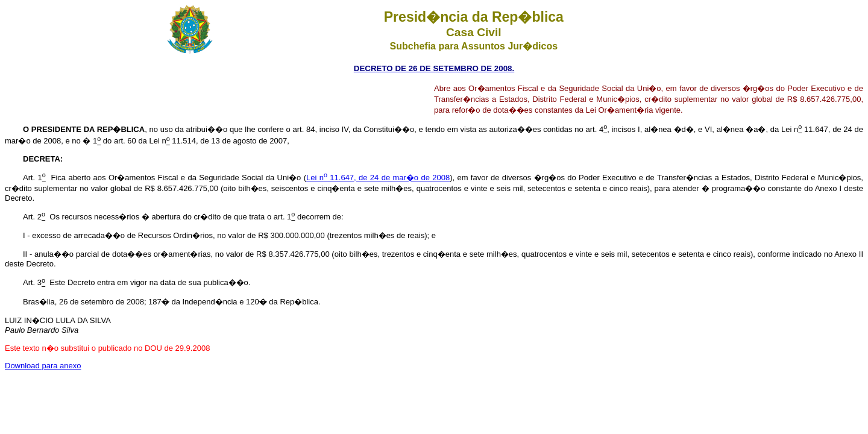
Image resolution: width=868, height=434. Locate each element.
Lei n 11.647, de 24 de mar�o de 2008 (378, 178)
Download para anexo (43, 366)
